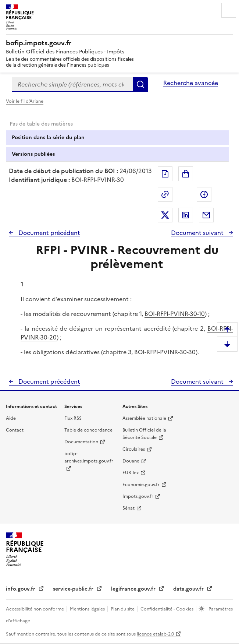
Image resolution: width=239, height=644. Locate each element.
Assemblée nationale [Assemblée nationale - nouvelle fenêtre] (144, 418)
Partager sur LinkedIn (186, 215)
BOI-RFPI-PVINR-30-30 (165, 352)
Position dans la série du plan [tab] (48, 138)
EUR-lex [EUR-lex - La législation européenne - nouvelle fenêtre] (131, 473)
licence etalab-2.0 (155, 634)
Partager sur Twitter (165, 215)
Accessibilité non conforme (35, 609)
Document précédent (49, 233)
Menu (229, 10)
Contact (15, 430)
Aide (11, 418)
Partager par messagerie (206, 215)
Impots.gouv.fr (138, 496)
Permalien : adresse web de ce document (165, 194)
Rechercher (140, 84)
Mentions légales (88, 609)
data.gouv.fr (189, 589)
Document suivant (198, 233)
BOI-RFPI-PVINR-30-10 (175, 314)
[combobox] (72, 84)
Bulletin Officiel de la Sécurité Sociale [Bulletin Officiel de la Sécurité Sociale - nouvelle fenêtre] (144, 434)
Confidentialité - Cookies (167, 609)
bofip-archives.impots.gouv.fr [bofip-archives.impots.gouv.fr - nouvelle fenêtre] (89, 457)
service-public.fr (74, 589)
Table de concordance (88, 430)
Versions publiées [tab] (33, 154)
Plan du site (123, 609)
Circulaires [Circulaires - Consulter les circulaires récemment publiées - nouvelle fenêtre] (134, 449)
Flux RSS (73, 418)
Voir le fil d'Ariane (25, 101)
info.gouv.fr (21, 589)
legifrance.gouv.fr (134, 589)
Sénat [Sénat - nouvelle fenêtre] (129, 508)
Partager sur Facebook (204, 194)
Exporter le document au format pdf (165, 174)
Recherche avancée (191, 83)
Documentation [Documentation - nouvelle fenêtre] (81, 442)
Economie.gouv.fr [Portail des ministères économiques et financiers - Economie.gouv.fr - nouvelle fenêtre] (141, 485)
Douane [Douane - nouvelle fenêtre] (131, 461)
